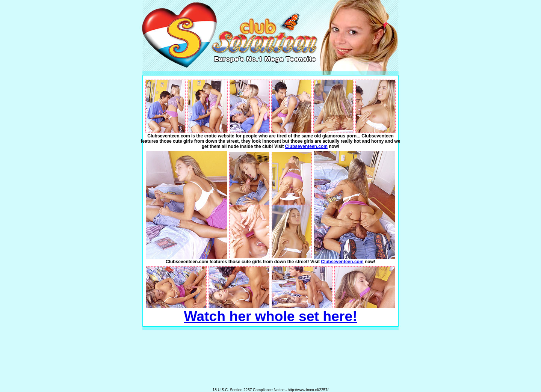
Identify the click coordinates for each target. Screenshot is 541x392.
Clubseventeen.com (306, 146)
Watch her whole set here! (270, 316)
